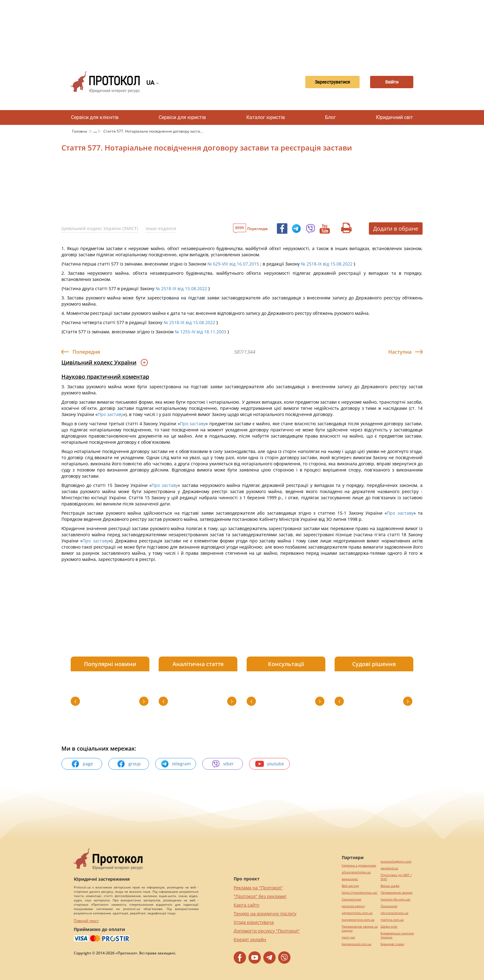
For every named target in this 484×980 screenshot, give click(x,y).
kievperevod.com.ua (357, 944)
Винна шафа (390, 886)
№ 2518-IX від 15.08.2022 (327, 264)
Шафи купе (389, 926)
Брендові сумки (392, 944)
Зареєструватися (332, 82)
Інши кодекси (161, 228)
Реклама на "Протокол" (258, 888)
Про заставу (110, 414)
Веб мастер (350, 886)
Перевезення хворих (396, 893)
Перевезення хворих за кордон (360, 929)
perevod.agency (353, 906)
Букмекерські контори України (397, 935)
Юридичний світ (394, 117)
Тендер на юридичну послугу (265, 914)
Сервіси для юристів (182, 117)
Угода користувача (254, 922)
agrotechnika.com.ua (357, 913)
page (82, 764)
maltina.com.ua (392, 920)
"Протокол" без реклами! (260, 896)
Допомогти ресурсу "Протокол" (267, 931)
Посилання (389, 906)
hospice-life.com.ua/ (396, 899)
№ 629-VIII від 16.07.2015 (233, 264)
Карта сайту (246, 905)
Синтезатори (351, 899)
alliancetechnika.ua (356, 872)
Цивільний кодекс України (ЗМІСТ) (100, 228)
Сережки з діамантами (359, 865)
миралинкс (350, 879)
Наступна (400, 352)
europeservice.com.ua (358, 920)
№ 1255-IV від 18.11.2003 (200, 332)
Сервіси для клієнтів (95, 117)
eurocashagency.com (396, 861)
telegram (176, 764)
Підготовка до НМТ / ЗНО (396, 877)
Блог (330, 117)
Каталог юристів (266, 117)
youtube (270, 764)
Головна (80, 131)
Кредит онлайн (250, 939)
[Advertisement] (242, 31)
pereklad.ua (389, 868)
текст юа (348, 937)
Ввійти (392, 82)
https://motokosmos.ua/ (360, 893)
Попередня (86, 352)
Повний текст (86, 921)
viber (223, 764)
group (129, 764)
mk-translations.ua (394, 913)
